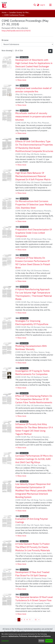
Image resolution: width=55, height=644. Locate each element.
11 (36, 620)
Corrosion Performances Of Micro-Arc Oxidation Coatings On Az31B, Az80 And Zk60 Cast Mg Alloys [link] (34, 459)
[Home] (4, 5)
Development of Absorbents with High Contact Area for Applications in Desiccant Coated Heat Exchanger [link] (34, 63)
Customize (5, 641)
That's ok (49, 641)
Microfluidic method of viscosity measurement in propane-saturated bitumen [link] (33, 116)
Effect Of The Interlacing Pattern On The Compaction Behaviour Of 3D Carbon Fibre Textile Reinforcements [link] (34, 399)
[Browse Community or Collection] (27, 44)
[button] (35, 5)
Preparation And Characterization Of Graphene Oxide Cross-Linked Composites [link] (34, 233)
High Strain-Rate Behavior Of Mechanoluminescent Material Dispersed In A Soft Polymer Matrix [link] (33, 176)
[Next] (39, 620)
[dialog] (27, 638)
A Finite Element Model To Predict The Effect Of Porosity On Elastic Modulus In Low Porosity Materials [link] (33, 547)
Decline (41, 641)
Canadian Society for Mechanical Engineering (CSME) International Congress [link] (20, 12)
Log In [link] (43, 5)
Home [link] (4, 12)
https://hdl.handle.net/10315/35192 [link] (16, 31)
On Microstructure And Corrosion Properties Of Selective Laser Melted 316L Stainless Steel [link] (34, 204)
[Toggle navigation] (50, 5)
